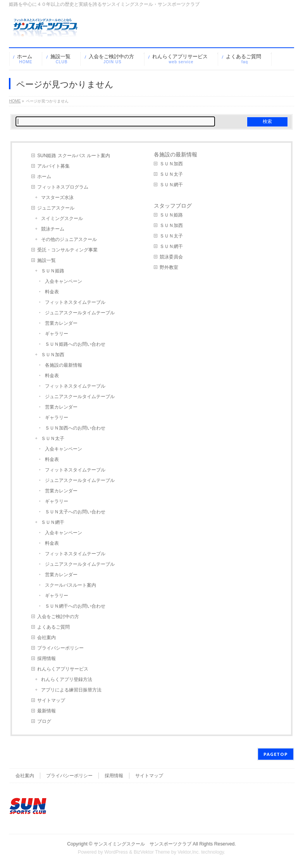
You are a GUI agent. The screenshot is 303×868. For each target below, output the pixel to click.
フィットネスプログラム (63, 187)
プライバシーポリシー (60, 648)
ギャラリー (57, 334)
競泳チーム (53, 229)
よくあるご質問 (53, 627)
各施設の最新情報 (64, 365)
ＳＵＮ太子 (53, 438)
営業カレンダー (61, 323)
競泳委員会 (171, 257)
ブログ (44, 721)
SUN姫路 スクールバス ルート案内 (74, 156)
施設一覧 (46, 260)
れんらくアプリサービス (63, 669)
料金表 (52, 292)
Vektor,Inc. (189, 852)
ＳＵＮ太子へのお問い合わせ (75, 512)
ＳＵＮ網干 (53, 522)
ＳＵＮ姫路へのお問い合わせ (75, 344)
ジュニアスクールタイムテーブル (80, 313)
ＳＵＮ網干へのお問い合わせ (75, 606)
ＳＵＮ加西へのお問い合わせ (75, 428)
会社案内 (46, 638)
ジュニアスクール (56, 208)
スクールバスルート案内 (71, 585)
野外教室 (169, 267)
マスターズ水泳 (57, 198)
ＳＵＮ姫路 (53, 271)
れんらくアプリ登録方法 (67, 679)
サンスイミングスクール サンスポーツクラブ (143, 844)
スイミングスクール (62, 218)
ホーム (44, 177)
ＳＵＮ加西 (53, 355)
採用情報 (46, 658)
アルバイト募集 (53, 166)
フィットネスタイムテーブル (75, 302)
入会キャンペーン (64, 281)
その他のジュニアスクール (69, 239)
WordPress (116, 852)
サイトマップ (51, 700)
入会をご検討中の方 (58, 617)
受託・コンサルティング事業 (67, 250)
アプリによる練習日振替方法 (71, 690)
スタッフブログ (173, 206)
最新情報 (46, 711)
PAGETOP (276, 754)
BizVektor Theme (152, 852)
